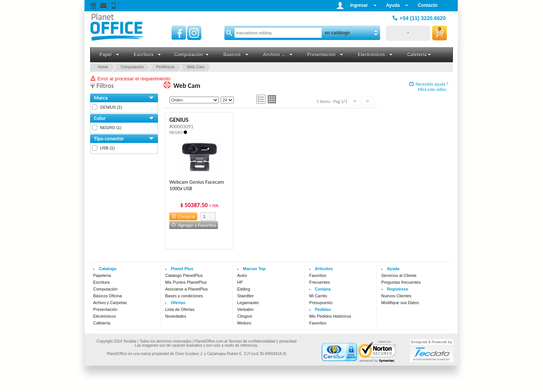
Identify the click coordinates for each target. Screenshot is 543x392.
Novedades (176, 316)
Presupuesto (321, 303)
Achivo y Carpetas (110, 303)
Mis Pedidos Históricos (330, 316)
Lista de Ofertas (180, 309)
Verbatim (245, 309)
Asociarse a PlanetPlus (186, 289)
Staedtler (245, 296)
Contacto (428, 5)
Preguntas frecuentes (401, 282)
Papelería (102, 275)
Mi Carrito (318, 296)
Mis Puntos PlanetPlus (186, 282)
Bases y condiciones (184, 296)
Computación (105, 289)
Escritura (101, 282)
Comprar (183, 216)
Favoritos (318, 275)
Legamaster (248, 303)
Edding (244, 289)
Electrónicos (104, 316)
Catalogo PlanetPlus (184, 275)
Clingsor (245, 316)
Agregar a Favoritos (194, 225)
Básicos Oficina (107, 296)
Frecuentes (320, 282)
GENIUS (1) (111, 107)
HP (240, 282)
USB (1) (107, 148)
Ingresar (363, 5)
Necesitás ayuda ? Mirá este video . (429, 87)
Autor (242, 275)
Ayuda (397, 5)
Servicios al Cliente (399, 275)
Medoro (244, 323)
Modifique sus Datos (400, 303)
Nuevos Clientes (396, 296)
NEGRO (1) (111, 128)
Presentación (105, 309)
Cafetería (102, 323)
